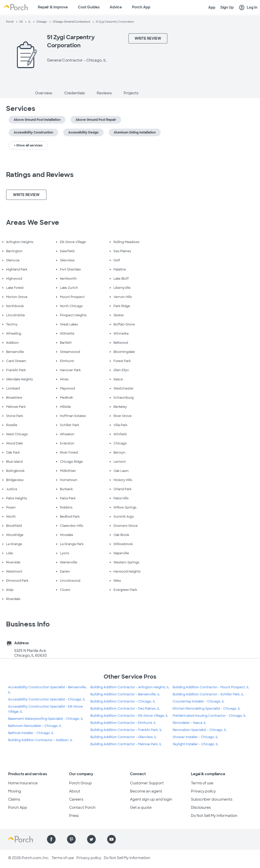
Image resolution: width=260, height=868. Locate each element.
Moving (15, 791)
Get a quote (141, 807)
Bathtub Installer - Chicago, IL (31, 733)
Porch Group (80, 783)
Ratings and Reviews (40, 175)
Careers (76, 799)
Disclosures (201, 807)
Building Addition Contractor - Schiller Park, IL (208, 694)
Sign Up (227, 7)
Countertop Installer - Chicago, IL (199, 701)
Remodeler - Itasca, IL (189, 723)
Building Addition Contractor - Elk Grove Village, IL (129, 716)
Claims (14, 799)
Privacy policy (203, 791)
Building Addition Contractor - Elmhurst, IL (123, 723)
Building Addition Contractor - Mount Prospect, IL (211, 687)
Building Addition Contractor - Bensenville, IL (125, 694)
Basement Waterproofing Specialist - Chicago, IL (46, 719)
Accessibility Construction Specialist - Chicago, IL (47, 699)
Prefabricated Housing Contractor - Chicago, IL (209, 716)
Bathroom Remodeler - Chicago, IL (35, 726)
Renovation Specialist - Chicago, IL (200, 730)
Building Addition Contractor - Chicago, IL (123, 701)
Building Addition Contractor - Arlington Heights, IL (130, 687)
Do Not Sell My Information (214, 816)
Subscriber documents (212, 799)
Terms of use (202, 783)
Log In (248, 8)
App (212, 7)
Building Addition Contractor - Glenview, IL (124, 737)
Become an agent (146, 791)
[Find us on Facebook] (51, 839)
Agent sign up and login (151, 799)
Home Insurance (23, 783)
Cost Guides (89, 7)
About (75, 791)
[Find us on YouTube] (111, 839)
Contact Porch (82, 807)
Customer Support (147, 783)
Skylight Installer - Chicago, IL (196, 744)
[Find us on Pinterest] (71, 839)
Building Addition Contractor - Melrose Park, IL (126, 744)
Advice (116, 7)
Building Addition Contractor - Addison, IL (40, 740)
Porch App (141, 7)
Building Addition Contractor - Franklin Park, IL (126, 730)
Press (74, 816)
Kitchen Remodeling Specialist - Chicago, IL (207, 709)
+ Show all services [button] (28, 145)
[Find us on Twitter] (91, 839)
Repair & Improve (53, 7)
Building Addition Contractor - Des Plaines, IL (125, 709)
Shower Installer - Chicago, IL (195, 737)
